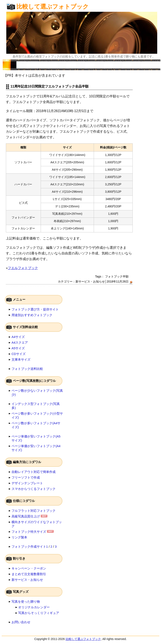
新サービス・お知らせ (90, 281)
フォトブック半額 (117, 276)
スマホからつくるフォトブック (34, 489)
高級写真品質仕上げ (26, 516)
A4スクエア (20, 342)
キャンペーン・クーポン (29, 568)
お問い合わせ (21, 622)
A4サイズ (18, 337)
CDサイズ (19, 354)
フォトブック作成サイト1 (30, 546)
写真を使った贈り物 (26, 601)
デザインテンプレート (27, 483)
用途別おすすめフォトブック (32, 315)
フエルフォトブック (23, 268)
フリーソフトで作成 (26, 477)
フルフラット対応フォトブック (34, 511)
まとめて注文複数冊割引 (29, 574)
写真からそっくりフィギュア (39, 613)
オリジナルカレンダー (34, 607)
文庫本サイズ (21, 359)
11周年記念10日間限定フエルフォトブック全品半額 (49, 86)
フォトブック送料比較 (27, 369)
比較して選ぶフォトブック (53, 7)
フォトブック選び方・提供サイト (35, 309)
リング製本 (19, 537)
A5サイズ (18, 348)
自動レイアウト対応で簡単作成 (34, 472)
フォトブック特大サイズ (29, 532)
